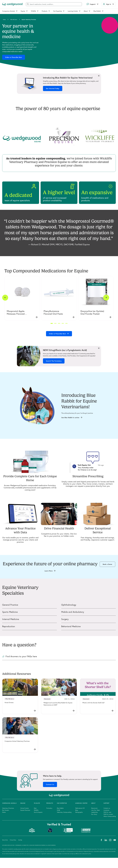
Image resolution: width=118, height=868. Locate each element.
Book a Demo (107, 564)
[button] (52, 323)
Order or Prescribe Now (14, 57)
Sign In (109, 4)
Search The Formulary (54, 361)
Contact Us (50, 784)
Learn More (49, 571)
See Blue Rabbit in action (70, 418)
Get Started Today (53, 88)
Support (93, 4)
